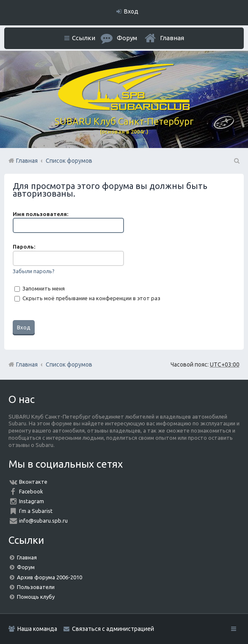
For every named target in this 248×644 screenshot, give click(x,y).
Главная (172, 38)
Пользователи (36, 587)
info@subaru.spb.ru (43, 521)
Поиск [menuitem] (236, 161)
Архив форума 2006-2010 (50, 577)
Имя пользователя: (40, 214)
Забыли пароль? (34, 271)
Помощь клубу (36, 597)
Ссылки (84, 38)
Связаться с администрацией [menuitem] (113, 629)
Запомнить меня (40, 288)
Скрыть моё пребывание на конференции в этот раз (87, 298)
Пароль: (24, 247)
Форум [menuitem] (127, 38)
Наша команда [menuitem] (37, 629)
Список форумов (69, 364)
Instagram (32, 501)
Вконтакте (33, 482)
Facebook (31, 491)
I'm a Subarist (36, 511)
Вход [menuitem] (131, 11)
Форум (26, 567)
